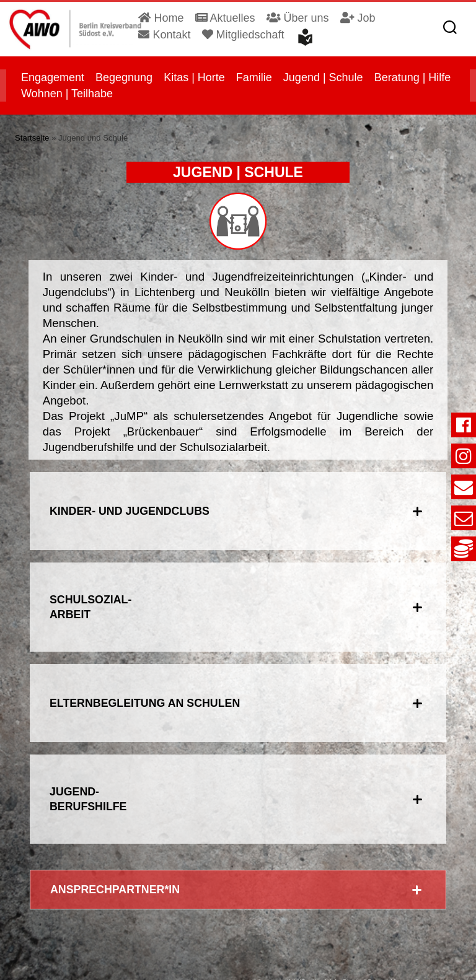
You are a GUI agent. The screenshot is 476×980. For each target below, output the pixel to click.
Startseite (32, 134)
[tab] (238, 499)
